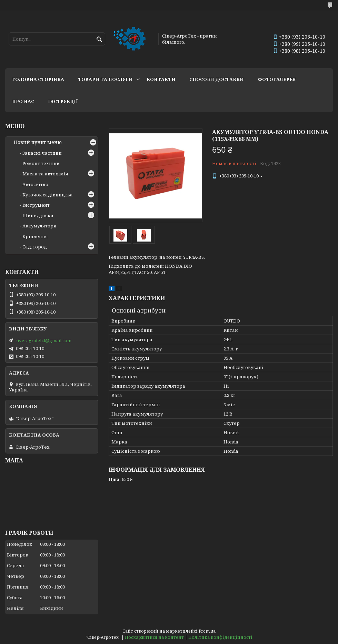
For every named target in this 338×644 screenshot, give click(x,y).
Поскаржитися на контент (154, 637)
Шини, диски (38, 215)
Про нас (23, 101)
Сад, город (35, 247)
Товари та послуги (105, 79)
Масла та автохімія (45, 174)
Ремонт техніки (41, 163)
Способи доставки (217, 79)
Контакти (161, 79)
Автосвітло (35, 184)
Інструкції (63, 101)
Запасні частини (42, 153)
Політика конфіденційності (220, 637)
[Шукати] (99, 39)
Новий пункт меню (38, 142)
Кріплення (35, 236)
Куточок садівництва (48, 195)
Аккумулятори (39, 226)
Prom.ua (207, 631)
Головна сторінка (38, 79)
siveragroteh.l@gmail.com (43, 340)
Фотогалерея (277, 79)
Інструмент (36, 205)
